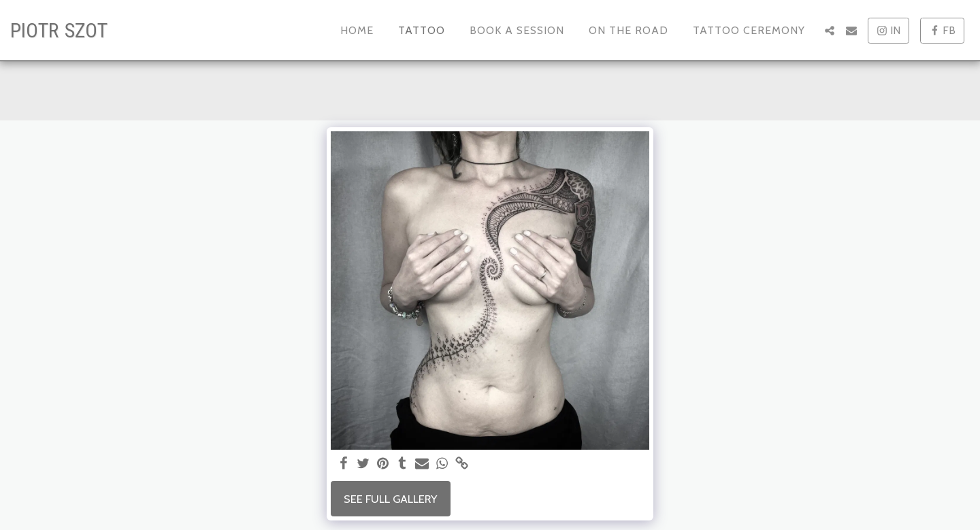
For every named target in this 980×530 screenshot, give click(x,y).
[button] (830, 31)
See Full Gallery (390, 499)
